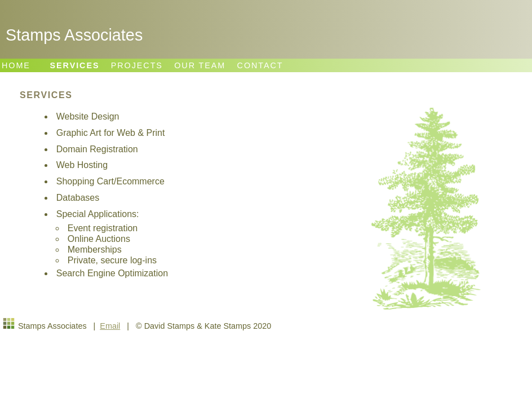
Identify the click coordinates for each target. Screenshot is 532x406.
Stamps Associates (74, 35)
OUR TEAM (200, 65)
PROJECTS (137, 65)
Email (110, 326)
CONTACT (260, 65)
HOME (16, 65)
